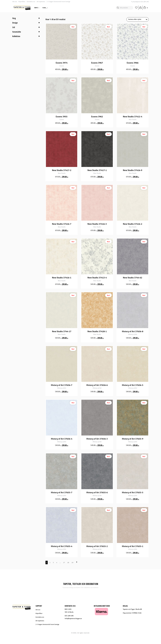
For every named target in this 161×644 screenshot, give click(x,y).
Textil (45, 8)
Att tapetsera (41, 2)
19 (72, 571)
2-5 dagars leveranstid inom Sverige (58, 2)
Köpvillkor (22, 2)
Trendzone (81, 8)
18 (68, 571)
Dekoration (55, 8)
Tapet (36, 8)
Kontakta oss (31, 2)
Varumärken (69, 8)
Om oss (15, 2)
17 (64, 571)
